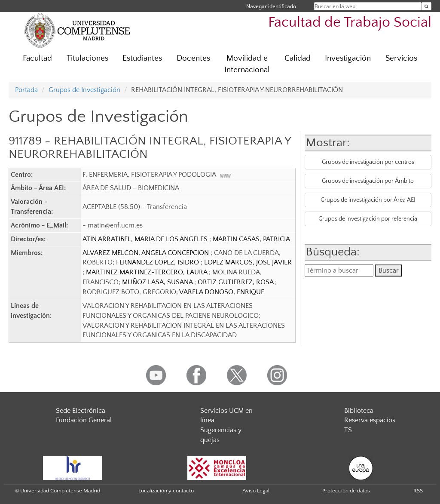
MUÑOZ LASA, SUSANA (158, 282)
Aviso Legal (256, 491)
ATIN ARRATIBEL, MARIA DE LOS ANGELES (146, 239)
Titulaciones (87, 58)
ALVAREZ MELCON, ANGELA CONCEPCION (147, 253)
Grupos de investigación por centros (368, 162)
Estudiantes (142, 58)
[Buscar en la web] (426, 6)
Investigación (348, 58)
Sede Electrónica (81, 411)
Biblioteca (359, 411)
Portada (26, 90)
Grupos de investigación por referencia (368, 219)
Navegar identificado (271, 6)
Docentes (193, 58)
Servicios (401, 58)
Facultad (37, 58)
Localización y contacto (166, 491)
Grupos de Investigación (84, 90)
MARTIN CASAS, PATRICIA (251, 239)
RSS (418, 491)
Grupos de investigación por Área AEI (368, 200)
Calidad (298, 58)
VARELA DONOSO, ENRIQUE (222, 292)
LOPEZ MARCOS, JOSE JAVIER (248, 262)
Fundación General (84, 420)
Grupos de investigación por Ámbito (368, 181)
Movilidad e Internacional (247, 64)
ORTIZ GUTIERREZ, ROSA (236, 282)
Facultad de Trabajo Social (350, 23)
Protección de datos (346, 491)
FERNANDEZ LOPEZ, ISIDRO (158, 262)
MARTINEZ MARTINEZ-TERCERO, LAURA (147, 272)
